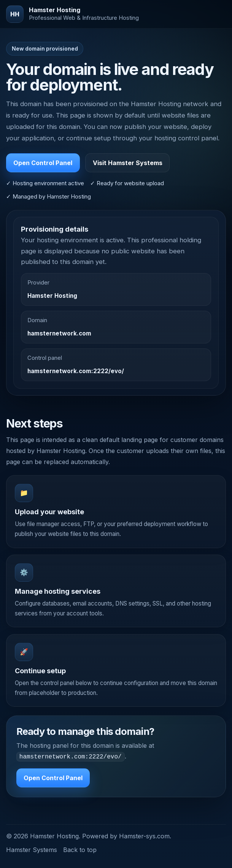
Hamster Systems (32, 849)
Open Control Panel (43, 163)
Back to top (80, 849)
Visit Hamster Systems (128, 163)
